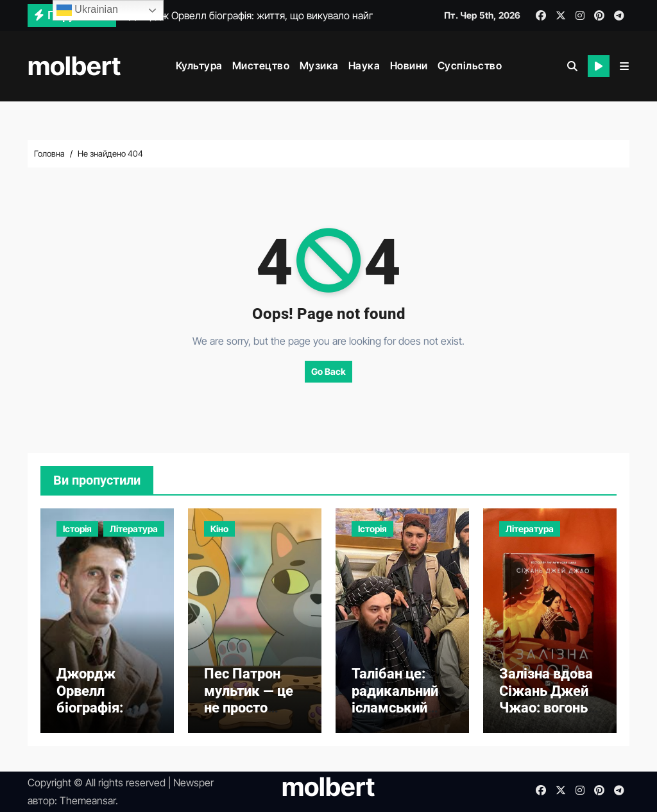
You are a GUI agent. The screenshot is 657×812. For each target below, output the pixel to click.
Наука (364, 65)
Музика (319, 65)
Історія (77, 529)
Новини (409, 65)
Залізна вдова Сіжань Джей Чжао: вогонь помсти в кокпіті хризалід (546, 716)
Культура (199, 65)
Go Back (328, 371)
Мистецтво (261, 65)
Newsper (193, 782)
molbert (74, 66)
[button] (624, 66)
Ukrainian (87, 10)
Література (134, 529)
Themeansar (88, 800)
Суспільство (470, 65)
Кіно (219, 529)
